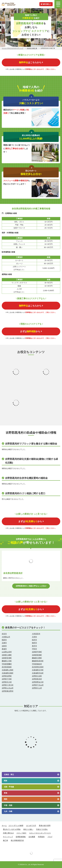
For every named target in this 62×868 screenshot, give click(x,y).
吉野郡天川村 (7, 682)
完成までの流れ (42, 829)
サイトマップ (8, 837)
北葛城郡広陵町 (8, 673)
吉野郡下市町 (7, 679)
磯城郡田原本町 (38, 661)
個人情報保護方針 (17, 840)
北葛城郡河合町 (38, 673)
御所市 (34, 643)
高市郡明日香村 (38, 667)
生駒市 (4, 646)
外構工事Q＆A (8, 833)
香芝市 (34, 646)
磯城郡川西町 (37, 658)
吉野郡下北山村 (38, 685)
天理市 (34, 637)
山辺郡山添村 (7, 652)
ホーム (4, 826)
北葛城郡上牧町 (8, 670)
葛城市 (4, 649)
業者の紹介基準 (45, 826)
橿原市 (4, 640)
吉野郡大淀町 (37, 676)
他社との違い (28, 829)
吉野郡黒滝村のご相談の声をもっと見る (31, 586)
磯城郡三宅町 (7, 661)
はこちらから (31, 62)
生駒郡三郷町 (7, 655)
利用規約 (41, 837)
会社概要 (32, 837)
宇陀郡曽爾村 (7, 664)
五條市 (4, 643)
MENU (58, 4)
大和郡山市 (6, 637)
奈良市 (4, 634)
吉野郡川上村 (37, 688)
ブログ (50, 837)
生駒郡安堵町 (7, 658)
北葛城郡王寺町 (38, 670)
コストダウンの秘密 (16, 826)
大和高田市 (36, 634)
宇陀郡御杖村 (37, 664)
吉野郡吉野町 (7, 676)
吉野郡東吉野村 (8, 691)
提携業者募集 (21, 837)
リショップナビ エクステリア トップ (13, 48)
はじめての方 (31, 826)
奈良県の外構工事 (32, 48)
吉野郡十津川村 (8, 685)
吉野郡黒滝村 (37, 679)
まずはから (31, 331)
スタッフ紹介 (21, 833)
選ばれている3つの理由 (12, 829)
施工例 (5, 840)
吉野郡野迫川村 (38, 682)
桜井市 (34, 640)
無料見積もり (46, 4)
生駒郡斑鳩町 (37, 655)
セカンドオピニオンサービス (40, 833)
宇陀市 (34, 649)
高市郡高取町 (7, 667)
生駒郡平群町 (37, 652)
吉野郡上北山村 (8, 688)
